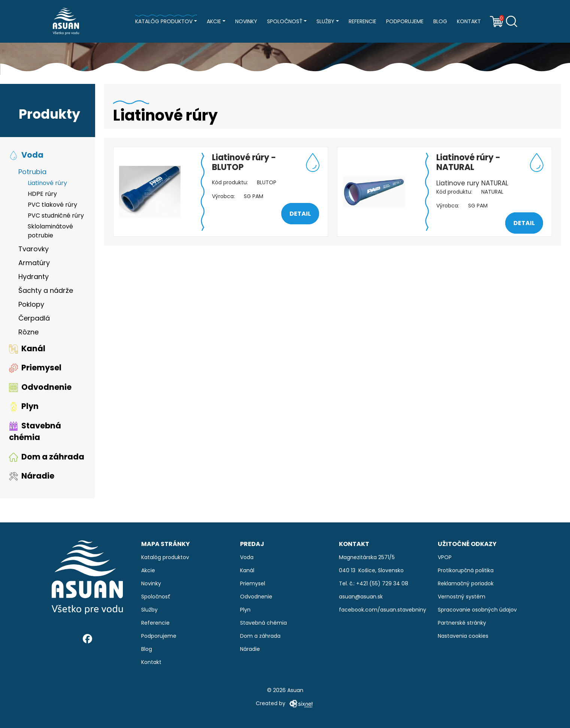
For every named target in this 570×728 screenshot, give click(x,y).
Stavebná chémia (35, 432)
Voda (26, 155)
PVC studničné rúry (56, 216)
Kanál (27, 348)
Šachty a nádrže (46, 290)
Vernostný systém (462, 597)
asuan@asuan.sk (361, 597)
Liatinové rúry (47, 183)
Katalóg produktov (164, 21)
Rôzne (28, 332)
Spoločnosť (285, 21)
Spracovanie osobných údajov (477, 610)
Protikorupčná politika (466, 570)
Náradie (32, 476)
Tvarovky (34, 249)
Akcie (214, 21)
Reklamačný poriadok (466, 583)
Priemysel (35, 368)
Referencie (363, 21)
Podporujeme (405, 21)
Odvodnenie (40, 387)
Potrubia (32, 172)
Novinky (246, 21)
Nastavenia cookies (463, 636)
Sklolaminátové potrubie (50, 231)
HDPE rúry (42, 194)
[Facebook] (87, 639)
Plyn (24, 406)
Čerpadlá (34, 318)
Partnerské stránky (462, 623)
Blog (440, 21)
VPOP (445, 557)
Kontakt (469, 21)
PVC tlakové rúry (52, 205)
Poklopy (31, 304)
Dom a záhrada (47, 457)
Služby (325, 21)
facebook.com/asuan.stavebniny (383, 610)
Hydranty (34, 277)
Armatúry (34, 263)
